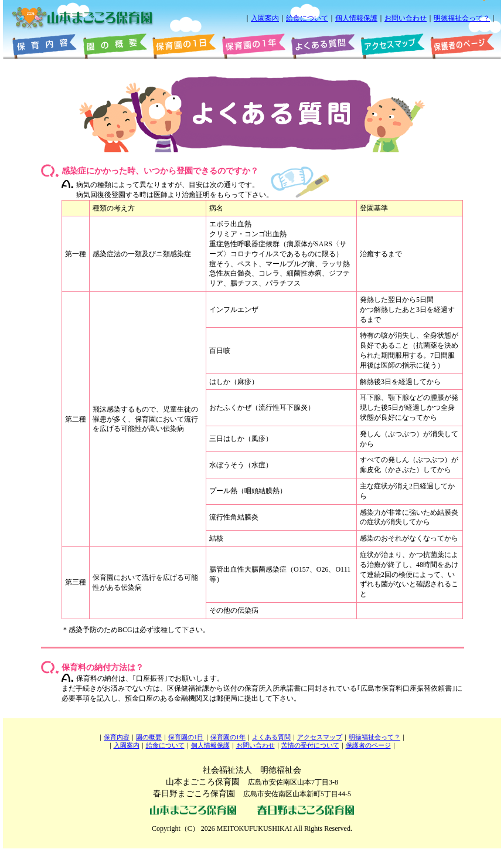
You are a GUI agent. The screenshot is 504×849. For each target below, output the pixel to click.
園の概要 (149, 737)
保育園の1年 (228, 737)
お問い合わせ (406, 18)
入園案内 (265, 18)
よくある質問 (271, 737)
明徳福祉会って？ (462, 18)
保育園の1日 (186, 737)
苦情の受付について (310, 745)
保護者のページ (368, 745)
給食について (307, 18)
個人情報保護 (356, 18)
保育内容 (117, 737)
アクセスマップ (320, 737)
